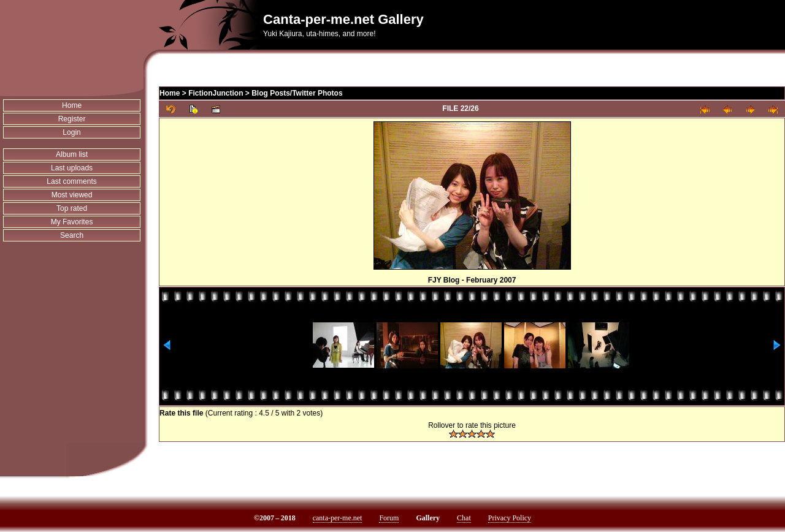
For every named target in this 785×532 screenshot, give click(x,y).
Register (72, 119)
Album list (72, 154)
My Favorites (72, 222)
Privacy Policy (510, 518)
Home (72, 105)
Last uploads (72, 168)
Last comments (71, 181)
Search (72, 235)
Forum (389, 518)
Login (71, 132)
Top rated (72, 208)
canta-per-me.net (338, 518)
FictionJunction (216, 93)
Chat (464, 518)
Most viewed (72, 195)
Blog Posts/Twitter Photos (297, 93)
